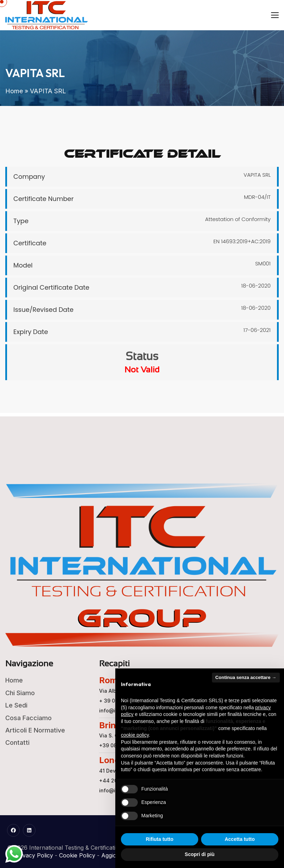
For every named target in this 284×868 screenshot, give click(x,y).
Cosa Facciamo (28, 718)
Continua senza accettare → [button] (246, 677)
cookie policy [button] (135, 735)
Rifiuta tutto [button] (160, 839)
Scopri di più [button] (200, 854)
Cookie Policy (77, 855)
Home (14, 91)
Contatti (17, 743)
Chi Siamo (20, 693)
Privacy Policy (34, 855)
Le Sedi (16, 705)
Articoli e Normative (35, 730)
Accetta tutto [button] (240, 839)
